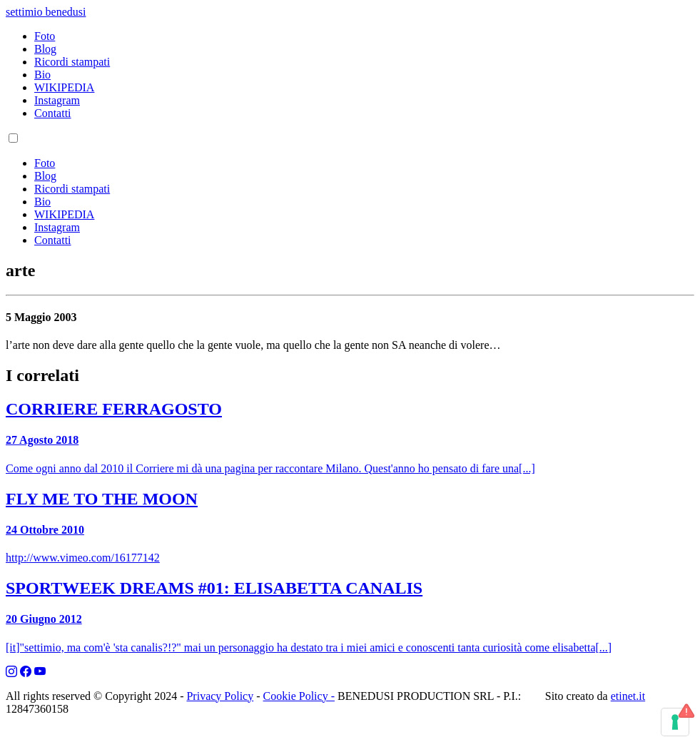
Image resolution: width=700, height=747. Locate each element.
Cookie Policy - (299, 696)
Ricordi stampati (72, 62)
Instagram (57, 100)
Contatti (53, 113)
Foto (45, 36)
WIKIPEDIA (64, 87)
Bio (42, 75)
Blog (45, 49)
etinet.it (628, 696)
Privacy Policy (220, 696)
